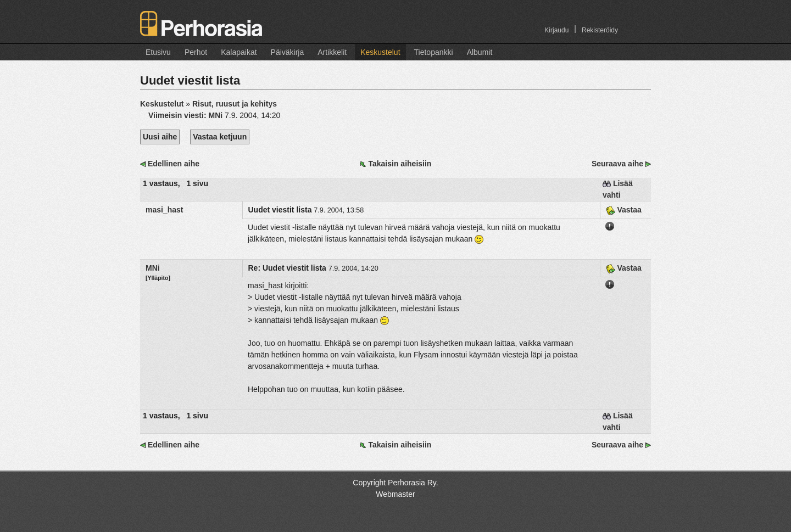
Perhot (196, 52)
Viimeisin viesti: (186, 115)
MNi (153, 268)
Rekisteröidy (600, 30)
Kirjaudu (556, 30)
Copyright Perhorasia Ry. (395, 483)
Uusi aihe (160, 137)
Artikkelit (332, 52)
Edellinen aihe (174, 164)
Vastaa (624, 210)
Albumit (480, 52)
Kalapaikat (239, 52)
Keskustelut (380, 52)
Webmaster (395, 494)
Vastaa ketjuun (220, 137)
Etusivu (158, 52)
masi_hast (164, 210)
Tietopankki (434, 52)
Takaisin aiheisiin (400, 164)
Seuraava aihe (617, 164)
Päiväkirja (288, 52)
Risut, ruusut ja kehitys (235, 104)
